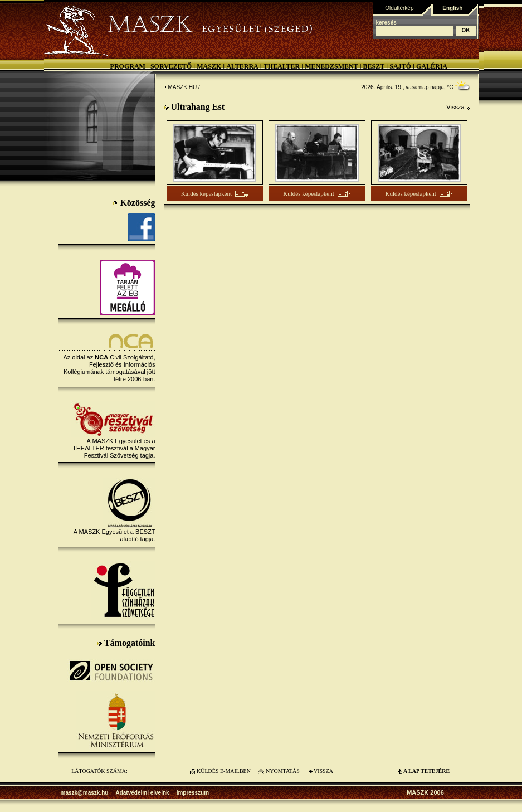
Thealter (282, 66)
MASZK (209, 66)
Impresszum (193, 793)
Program (128, 66)
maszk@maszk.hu (85, 793)
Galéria (432, 66)
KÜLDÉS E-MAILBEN (224, 771)
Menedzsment (331, 66)
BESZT (374, 66)
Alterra (242, 66)
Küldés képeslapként (206, 193)
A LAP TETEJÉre (426, 771)
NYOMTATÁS (283, 771)
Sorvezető (171, 66)
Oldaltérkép (399, 8)
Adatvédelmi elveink (142, 793)
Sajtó (400, 66)
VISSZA (323, 771)
